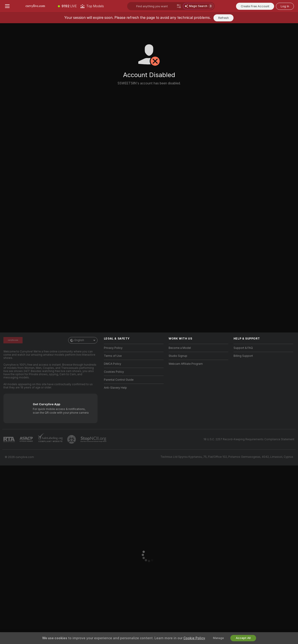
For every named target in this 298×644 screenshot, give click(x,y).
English (83, 340)
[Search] (179, 6)
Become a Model (180, 348)
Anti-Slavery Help (115, 388)
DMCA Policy (113, 364)
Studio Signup (178, 356)
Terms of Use (113, 356)
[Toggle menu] (7, 6)
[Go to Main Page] (35, 6)
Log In (285, 6)
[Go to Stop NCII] (94, 439)
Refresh (223, 18)
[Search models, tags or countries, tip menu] (155, 6)
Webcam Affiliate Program (186, 364)
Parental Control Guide (119, 380)
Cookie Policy (194, 638)
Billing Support (243, 356)
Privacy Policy (113, 348)
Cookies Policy (114, 372)
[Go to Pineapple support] (72, 439)
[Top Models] (92, 6)
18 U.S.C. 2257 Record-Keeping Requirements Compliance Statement (249, 439)
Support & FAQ (243, 348)
